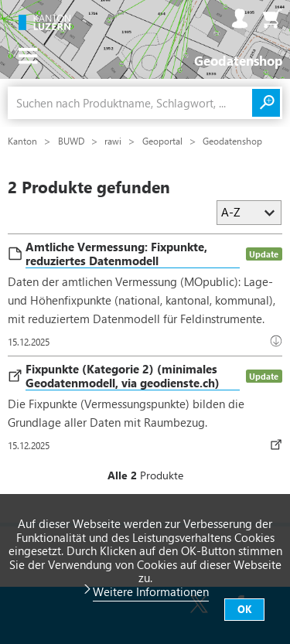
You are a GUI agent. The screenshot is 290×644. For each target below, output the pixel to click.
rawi (114, 141)
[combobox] (130, 103)
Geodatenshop (232, 141)
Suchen (266, 103)
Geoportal (164, 141)
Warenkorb (272, 19)
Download (279, 341)
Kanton (24, 141)
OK (244, 609)
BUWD (72, 141)
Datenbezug (279, 445)
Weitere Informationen (151, 591)
